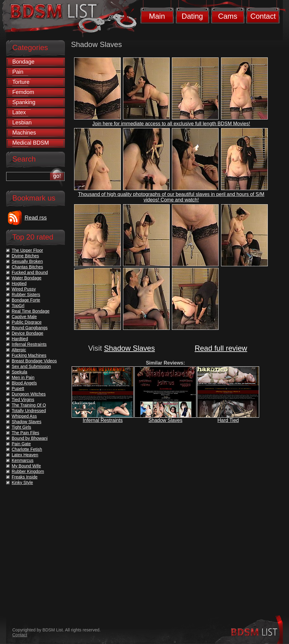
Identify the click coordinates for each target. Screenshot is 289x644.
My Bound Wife (26, 466)
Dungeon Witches (29, 394)
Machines (24, 133)
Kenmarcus (23, 460)
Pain (18, 72)
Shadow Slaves (129, 348)
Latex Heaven (25, 455)
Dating (192, 16)
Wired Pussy (24, 289)
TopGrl (18, 306)
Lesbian (22, 123)
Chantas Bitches (27, 267)
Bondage (23, 62)
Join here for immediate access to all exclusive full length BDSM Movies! (171, 124)
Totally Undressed (29, 411)
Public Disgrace (27, 322)
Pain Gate (21, 444)
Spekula (20, 372)
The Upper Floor (27, 250)
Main (157, 16)
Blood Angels (24, 383)
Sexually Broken (27, 261)
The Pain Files (25, 433)
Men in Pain (23, 377)
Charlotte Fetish (27, 449)
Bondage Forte (26, 300)
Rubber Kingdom (28, 471)
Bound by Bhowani (30, 438)
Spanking (24, 102)
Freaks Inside (25, 477)
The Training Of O (29, 405)
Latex (19, 112)
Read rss (36, 218)
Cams (228, 16)
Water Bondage (27, 278)
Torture (21, 82)
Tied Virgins (23, 400)
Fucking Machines (29, 355)
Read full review (221, 348)
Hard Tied (228, 420)
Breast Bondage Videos (34, 361)
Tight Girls (21, 427)
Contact (263, 16)
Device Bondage (28, 333)
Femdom (23, 92)
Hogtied (19, 283)
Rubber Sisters (26, 295)
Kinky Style (22, 482)
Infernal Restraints (103, 420)
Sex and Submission (31, 366)
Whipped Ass (24, 416)
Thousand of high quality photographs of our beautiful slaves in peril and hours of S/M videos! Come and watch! (171, 197)
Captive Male (24, 317)
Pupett (18, 388)
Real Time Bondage (31, 311)
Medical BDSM (31, 143)
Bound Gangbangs (30, 328)
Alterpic (19, 350)
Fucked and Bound (30, 272)
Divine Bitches (25, 256)
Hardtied (20, 339)
